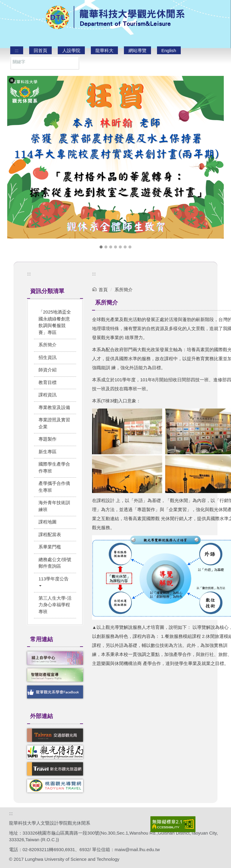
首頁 (103, 290)
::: (17, 50)
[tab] (101, 247)
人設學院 (71, 50)
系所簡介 (124, 290)
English (169, 50)
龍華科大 (104, 50)
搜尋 (72, 63)
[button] (12, 80)
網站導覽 (137, 50)
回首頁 (40, 50)
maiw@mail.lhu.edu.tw (137, 849)
